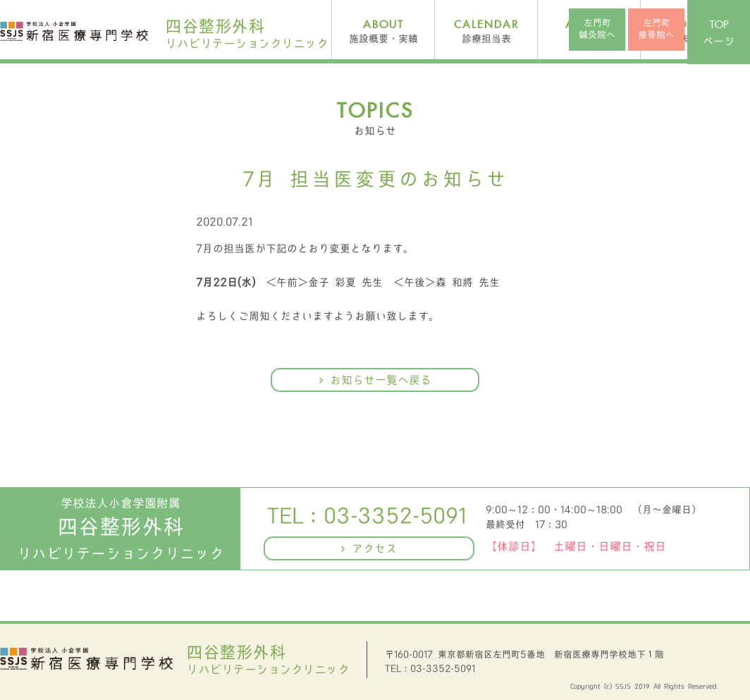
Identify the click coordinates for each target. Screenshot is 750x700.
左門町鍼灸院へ (597, 29)
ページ (719, 33)
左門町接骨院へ (656, 29)
